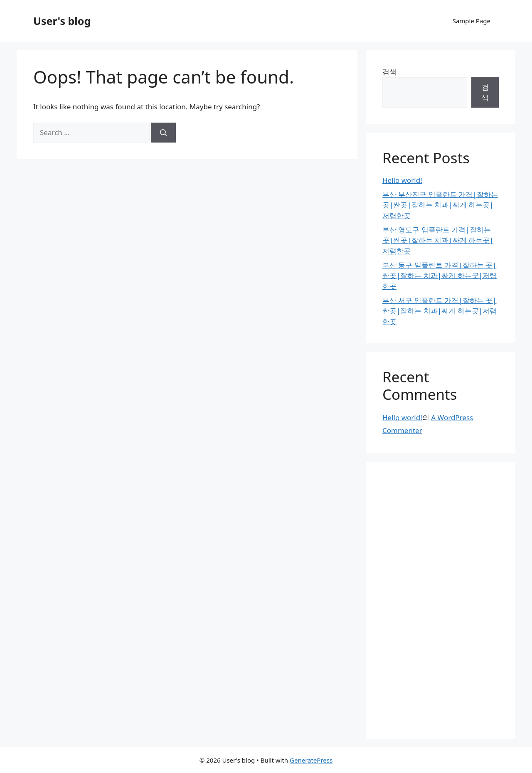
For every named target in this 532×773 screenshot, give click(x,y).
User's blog (62, 21)
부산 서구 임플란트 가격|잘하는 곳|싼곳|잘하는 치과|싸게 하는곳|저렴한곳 (440, 311)
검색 (389, 72)
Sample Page (472, 21)
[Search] (164, 133)
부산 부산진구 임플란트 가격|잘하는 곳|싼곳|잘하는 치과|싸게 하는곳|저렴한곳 (440, 205)
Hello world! (402, 180)
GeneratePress (311, 760)
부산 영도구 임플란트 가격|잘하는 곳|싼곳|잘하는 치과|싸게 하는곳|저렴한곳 (438, 240)
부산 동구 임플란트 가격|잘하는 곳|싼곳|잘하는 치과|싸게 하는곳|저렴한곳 (440, 276)
